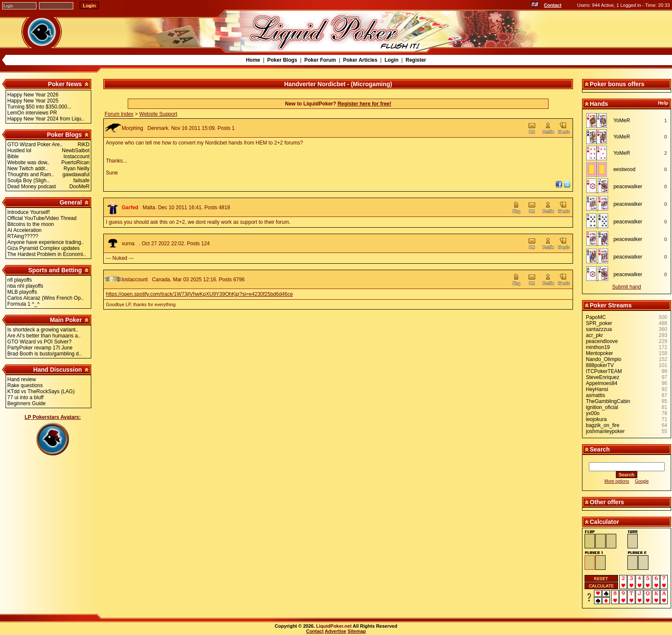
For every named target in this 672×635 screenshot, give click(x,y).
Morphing (132, 128)
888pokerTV (600, 365)
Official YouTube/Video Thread (42, 218)
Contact (553, 5)
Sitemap (357, 631)
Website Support (158, 114)
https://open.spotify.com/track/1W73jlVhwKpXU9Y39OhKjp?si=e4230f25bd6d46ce (199, 294)
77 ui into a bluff (25, 397)
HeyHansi (597, 389)
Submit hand (626, 287)
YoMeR (622, 120)
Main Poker (66, 320)
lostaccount (135, 280)
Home (253, 60)
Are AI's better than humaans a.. (44, 336)
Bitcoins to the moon (31, 224)
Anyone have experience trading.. (46, 242)
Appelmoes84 (601, 383)
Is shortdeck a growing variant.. (43, 330)
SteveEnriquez (603, 377)
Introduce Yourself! (28, 212)
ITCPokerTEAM (604, 371)
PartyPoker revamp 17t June (40, 348)
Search (600, 449)
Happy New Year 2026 (33, 95)
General (71, 202)
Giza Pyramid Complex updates (43, 248)
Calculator (604, 522)
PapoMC (596, 317)
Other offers (607, 502)
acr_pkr (594, 335)
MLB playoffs (22, 292)
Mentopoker (599, 353)
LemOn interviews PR (32, 113)
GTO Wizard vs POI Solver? (39, 342)
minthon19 (598, 347)
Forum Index (119, 114)
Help (663, 103)
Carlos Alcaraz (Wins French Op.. (45, 298)
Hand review (22, 379)
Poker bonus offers (617, 84)
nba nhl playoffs (25, 286)
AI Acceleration (24, 230)
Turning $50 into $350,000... (39, 107)
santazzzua (599, 329)
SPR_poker (599, 323)
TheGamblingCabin (608, 401)
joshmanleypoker (605, 431)
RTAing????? (23, 236)
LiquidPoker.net (334, 626)
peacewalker (628, 187)
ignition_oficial (602, 407)
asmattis (595, 395)
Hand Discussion (58, 370)
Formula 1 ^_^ (23, 304)
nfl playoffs (19, 280)
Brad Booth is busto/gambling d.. (44, 354)
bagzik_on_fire (603, 425)
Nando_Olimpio (604, 359)
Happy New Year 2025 (33, 101)
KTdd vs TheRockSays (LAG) (41, 391)
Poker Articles (360, 60)
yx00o (593, 413)
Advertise (336, 631)
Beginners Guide (26, 403)
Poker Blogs (282, 60)
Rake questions (25, 385)
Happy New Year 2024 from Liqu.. (46, 119)
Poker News (65, 84)
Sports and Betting (55, 270)
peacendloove (602, 341)
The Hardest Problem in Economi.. (46, 254)
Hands (599, 104)
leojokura (596, 419)
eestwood (624, 169)
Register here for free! (364, 104)
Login (391, 60)
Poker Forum (320, 60)
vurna (128, 244)
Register (416, 60)
